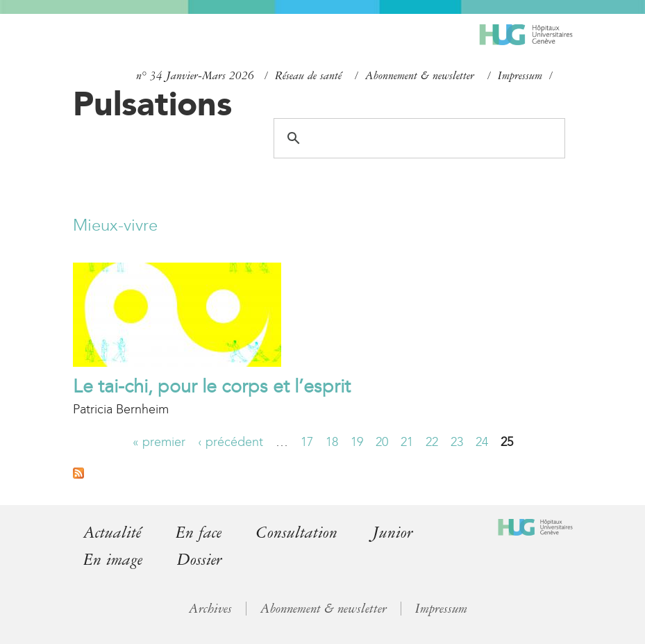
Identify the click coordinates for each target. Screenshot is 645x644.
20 (382, 442)
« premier (159, 442)
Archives (210, 609)
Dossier (200, 560)
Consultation (297, 532)
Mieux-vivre (115, 225)
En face (199, 532)
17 (307, 442)
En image (113, 560)
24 (482, 442)
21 (407, 442)
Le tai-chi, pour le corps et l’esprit (212, 386)
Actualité (112, 532)
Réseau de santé (308, 76)
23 (457, 442)
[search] (417, 138)
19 (357, 442)
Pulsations (152, 104)
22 (432, 442)
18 (332, 442)
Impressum (520, 76)
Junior (393, 532)
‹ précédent (231, 442)
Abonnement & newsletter (420, 76)
